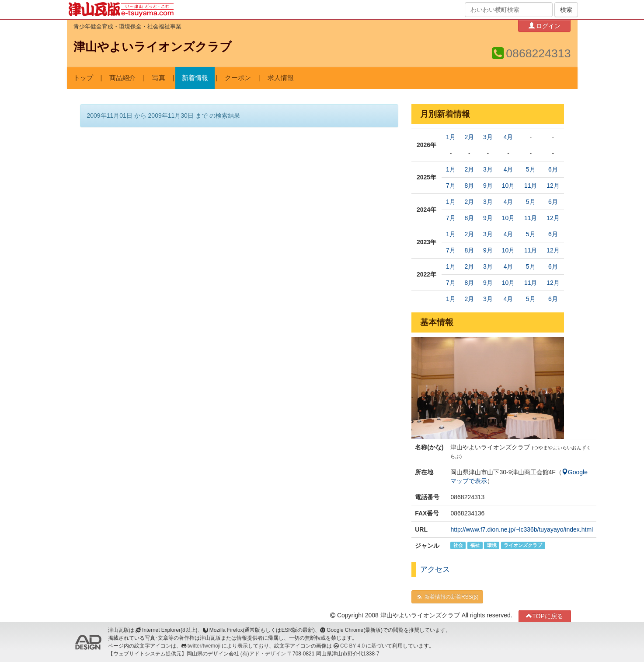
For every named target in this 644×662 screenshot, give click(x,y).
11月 (531, 186)
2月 (469, 137)
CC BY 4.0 (352, 646)
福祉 (475, 545)
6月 (553, 169)
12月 (553, 186)
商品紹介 (122, 78)
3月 (488, 137)
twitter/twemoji (204, 646)
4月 (508, 137)
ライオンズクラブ (523, 545)
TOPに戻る (545, 616)
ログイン (545, 26)
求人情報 (281, 78)
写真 (159, 78)
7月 (451, 186)
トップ (83, 78)
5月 (531, 169)
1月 (451, 137)
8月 (469, 186)
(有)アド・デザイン (263, 654)
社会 (458, 545)
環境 (492, 545)
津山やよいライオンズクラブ (153, 47)
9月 (488, 186)
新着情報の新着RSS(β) (447, 597)
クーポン (238, 78)
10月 (508, 186)
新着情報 (195, 78)
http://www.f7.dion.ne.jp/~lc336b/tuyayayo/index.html (522, 529)
